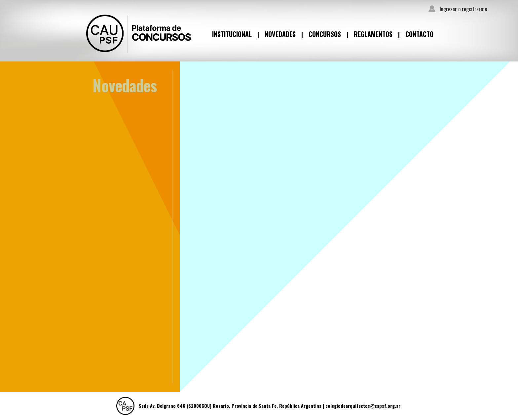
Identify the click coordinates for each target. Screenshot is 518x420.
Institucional (232, 34)
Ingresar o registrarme (463, 9)
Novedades (280, 34)
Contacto (419, 34)
